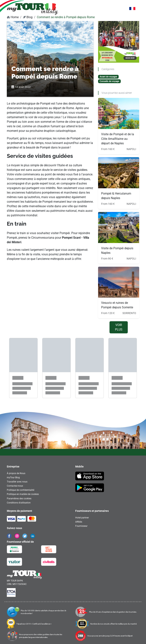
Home (13, 17)
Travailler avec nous (17, 482)
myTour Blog (13, 478)
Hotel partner (82, 518)
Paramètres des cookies (19, 499)
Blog (28, 17)
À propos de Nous (16, 473)
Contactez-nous (15, 486)
